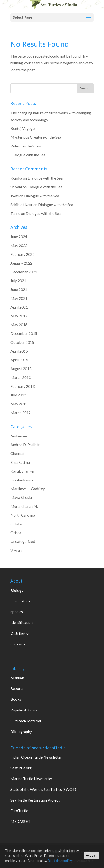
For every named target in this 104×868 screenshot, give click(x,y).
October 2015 (22, 342)
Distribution (20, 633)
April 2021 (19, 307)
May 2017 (19, 316)
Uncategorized (23, 541)
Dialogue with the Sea (28, 155)
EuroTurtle (19, 811)
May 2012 (19, 404)
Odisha (16, 524)
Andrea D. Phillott (25, 445)
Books (16, 699)
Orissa (16, 532)
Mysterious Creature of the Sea (36, 137)
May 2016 (19, 325)
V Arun (16, 550)
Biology (17, 590)
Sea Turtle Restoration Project (35, 800)
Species (17, 612)
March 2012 (21, 412)
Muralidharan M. (24, 506)
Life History (20, 601)
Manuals (17, 678)
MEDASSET (20, 821)
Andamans (19, 436)
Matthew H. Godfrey (28, 489)
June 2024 (19, 237)
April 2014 (19, 360)
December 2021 (24, 272)
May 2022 (19, 245)
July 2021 (18, 281)
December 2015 (24, 333)
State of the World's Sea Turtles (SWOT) (43, 789)
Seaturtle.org (21, 768)
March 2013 (21, 377)
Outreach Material (26, 721)
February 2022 (22, 254)
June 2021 (19, 289)
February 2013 (22, 386)
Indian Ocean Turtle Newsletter (36, 757)
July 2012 (18, 395)
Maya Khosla (21, 497)
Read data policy (60, 860)
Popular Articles (24, 710)
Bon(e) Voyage (22, 128)
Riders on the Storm (26, 146)
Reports (17, 688)
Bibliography (21, 731)
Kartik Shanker (23, 471)
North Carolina (23, 515)
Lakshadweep (22, 480)
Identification (22, 622)
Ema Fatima (20, 462)
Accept (91, 855)
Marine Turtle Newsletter (31, 778)
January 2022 (21, 263)
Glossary (18, 644)
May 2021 (19, 298)
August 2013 (21, 368)
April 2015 (19, 351)
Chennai (17, 453)
